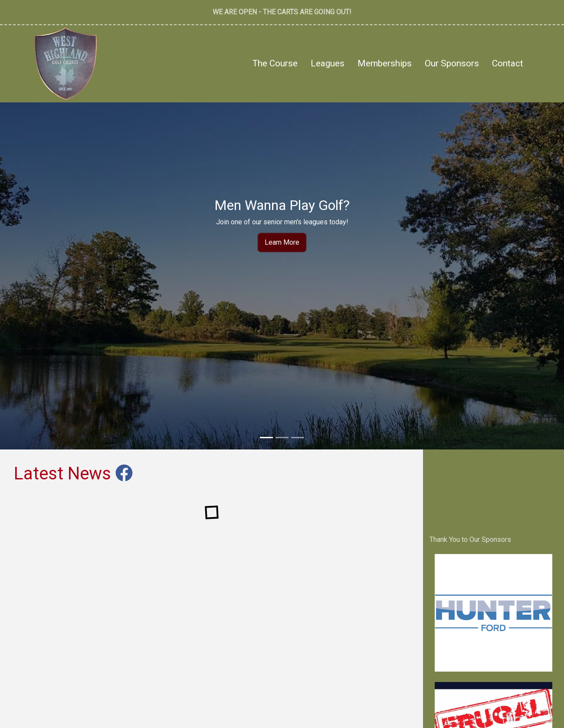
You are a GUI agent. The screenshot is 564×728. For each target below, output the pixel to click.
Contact (508, 63)
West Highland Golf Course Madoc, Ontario (493, 489)
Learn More (282, 242)
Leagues (328, 63)
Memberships (385, 63)
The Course (275, 63)
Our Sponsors (452, 63)
